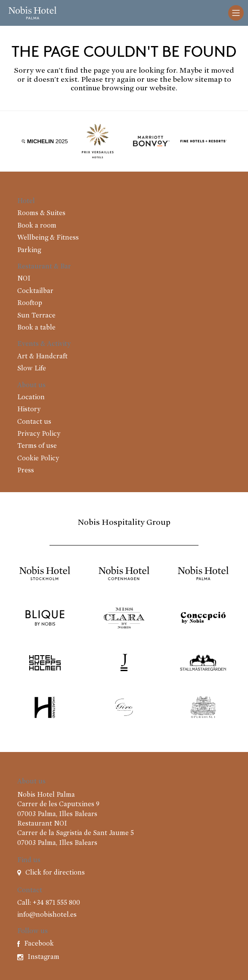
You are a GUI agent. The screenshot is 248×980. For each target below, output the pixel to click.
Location (31, 398)
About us (31, 385)
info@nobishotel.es (47, 915)
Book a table (36, 328)
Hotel (26, 201)
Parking (29, 250)
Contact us (34, 422)
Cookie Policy (38, 459)
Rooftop (30, 303)
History (29, 410)
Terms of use (37, 446)
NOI (24, 279)
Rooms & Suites (41, 213)
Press (26, 471)
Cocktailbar (35, 291)
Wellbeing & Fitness (48, 238)
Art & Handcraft (42, 357)
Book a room (37, 226)
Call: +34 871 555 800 (49, 903)
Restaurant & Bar (44, 267)
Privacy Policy (39, 434)
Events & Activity (44, 344)
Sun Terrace (36, 316)
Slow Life (32, 369)
